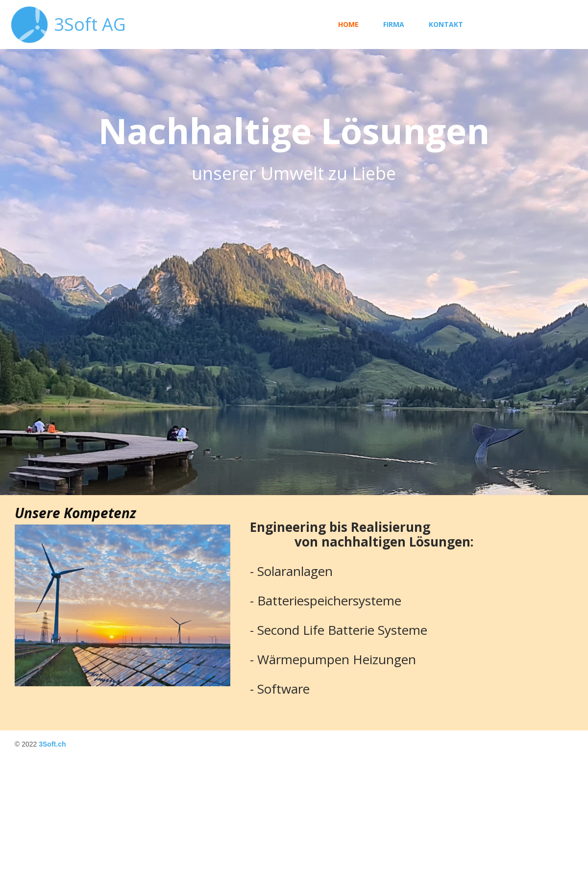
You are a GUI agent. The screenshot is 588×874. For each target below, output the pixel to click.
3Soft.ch (52, 744)
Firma (394, 24)
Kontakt (446, 24)
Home (348, 24)
